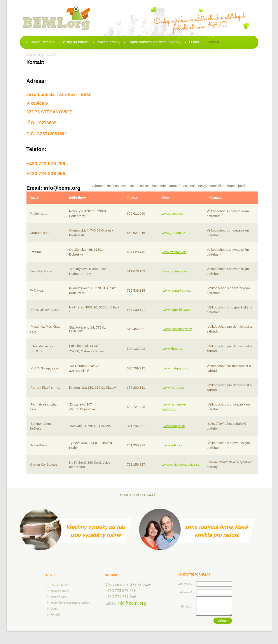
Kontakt (213, 42)
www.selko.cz (173, 445)
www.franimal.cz (174, 252)
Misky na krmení (76, 42)
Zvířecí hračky (109, 42)
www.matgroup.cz (176, 368)
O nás (194, 42)
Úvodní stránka (42, 42)
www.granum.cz (173, 233)
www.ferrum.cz (173, 387)
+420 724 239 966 (121, 597)
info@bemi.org (132, 603)
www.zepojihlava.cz (177, 310)
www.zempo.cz (174, 426)
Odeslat (223, 621)
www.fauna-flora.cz (177, 290)
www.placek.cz (173, 213)
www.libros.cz (173, 349)
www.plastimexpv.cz (177, 329)
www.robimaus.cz (175, 271)
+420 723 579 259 (121, 591)
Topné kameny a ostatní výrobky (155, 42)
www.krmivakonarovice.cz (181, 464)
